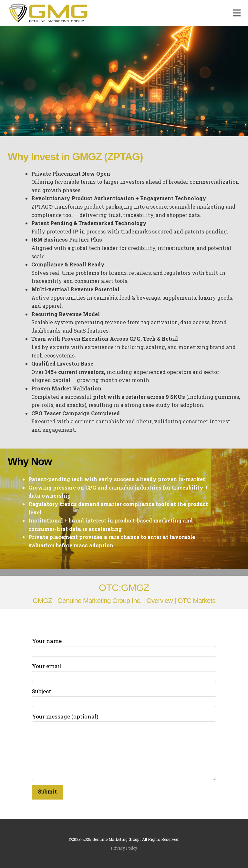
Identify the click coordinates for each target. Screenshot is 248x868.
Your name (124, 646)
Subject (124, 697)
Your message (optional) (124, 721)
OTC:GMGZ (124, 588)
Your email (124, 672)
